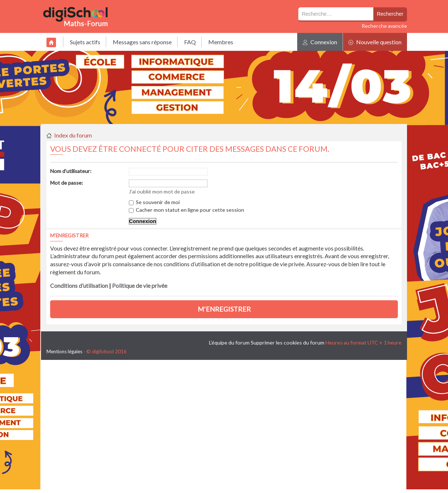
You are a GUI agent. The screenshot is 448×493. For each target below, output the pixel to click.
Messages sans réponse (142, 42)
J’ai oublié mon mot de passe (162, 191)
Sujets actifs (85, 42)
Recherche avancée (384, 26)
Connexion (320, 42)
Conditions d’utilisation (79, 286)
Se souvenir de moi (154, 202)
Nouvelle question (375, 42)
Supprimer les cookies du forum (288, 343)
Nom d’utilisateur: (71, 171)
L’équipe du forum (229, 343)
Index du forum (73, 135)
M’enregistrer (224, 309)
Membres (221, 42)
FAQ (190, 42)
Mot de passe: (67, 183)
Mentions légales (64, 351)
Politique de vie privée (140, 286)
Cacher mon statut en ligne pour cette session (186, 210)
